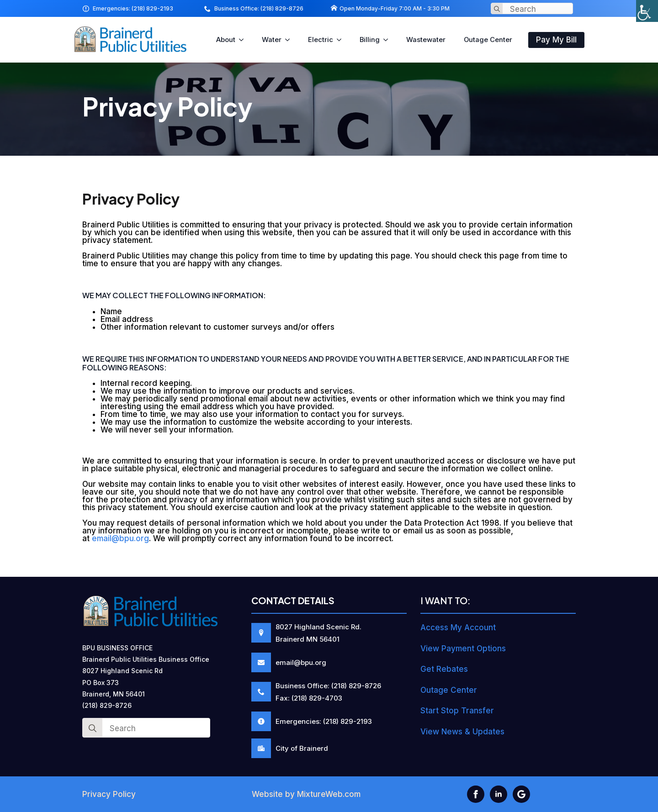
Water (272, 40)
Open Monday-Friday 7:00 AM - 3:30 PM (395, 8)
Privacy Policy (109, 794)
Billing (370, 40)
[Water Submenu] (290, 40)
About (226, 40)
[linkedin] (499, 794)
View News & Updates (462, 732)
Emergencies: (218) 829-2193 (133, 8)
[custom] (521, 794)
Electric (321, 40)
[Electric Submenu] (342, 40)
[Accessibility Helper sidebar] (647, 11)
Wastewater (426, 40)
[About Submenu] (244, 40)
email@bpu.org (120, 538)
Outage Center (488, 40)
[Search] (497, 9)
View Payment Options (463, 649)
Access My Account (458, 627)
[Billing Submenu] (388, 40)
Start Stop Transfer (457, 711)
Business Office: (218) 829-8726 (259, 8)
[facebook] (476, 794)
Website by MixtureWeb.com (306, 794)
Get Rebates (444, 669)
